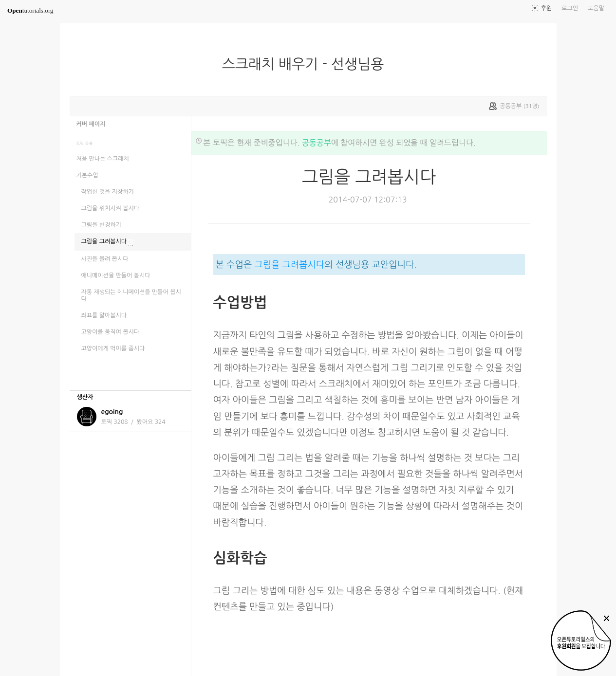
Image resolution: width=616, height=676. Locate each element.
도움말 (596, 8)
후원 (547, 8)
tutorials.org (30, 10)
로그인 (570, 8)
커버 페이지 (91, 124)
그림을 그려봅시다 (289, 265)
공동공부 (317, 143)
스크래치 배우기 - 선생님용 (307, 64)
